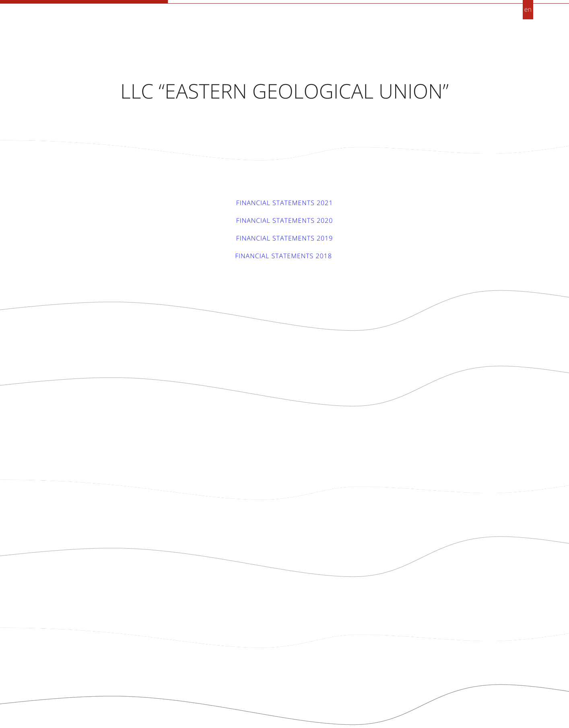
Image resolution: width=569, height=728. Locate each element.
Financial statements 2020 (285, 220)
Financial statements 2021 (285, 203)
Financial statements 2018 (284, 256)
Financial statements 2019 (285, 238)
